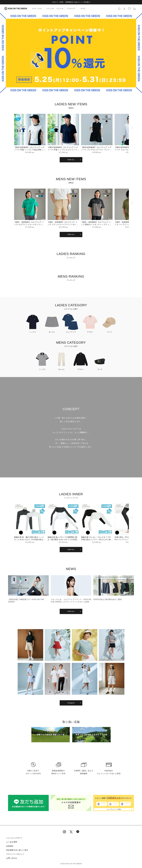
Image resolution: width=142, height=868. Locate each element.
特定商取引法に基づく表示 (17, 850)
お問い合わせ (12, 858)
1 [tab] (66, 95)
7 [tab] (76, 95)
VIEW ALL (71, 160)
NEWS (83, 9)
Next (139, 55)
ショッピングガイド (14, 838)
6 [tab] (75, 95)
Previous (3, 55)
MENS (60, 9)
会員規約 (10, 846)
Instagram (71, 703)
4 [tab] (71, 95)
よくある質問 (12, 842)
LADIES (50, 9)
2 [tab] (68, 95)
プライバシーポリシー (15, 854)
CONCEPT (71, 9)
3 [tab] (69, 95)
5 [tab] (73, 95)
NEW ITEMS (37, 9)
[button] (132, 135)
